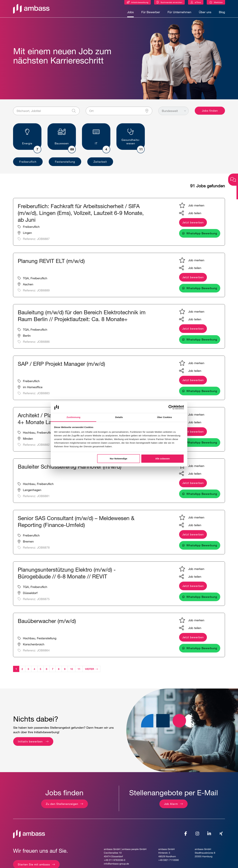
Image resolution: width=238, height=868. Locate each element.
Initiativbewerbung (140, 2)
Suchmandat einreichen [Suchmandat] (171, 2)
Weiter (91, 671)
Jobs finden (210, 113)
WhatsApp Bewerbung (202, 236)
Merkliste (220, 3)
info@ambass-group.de (116, 866)
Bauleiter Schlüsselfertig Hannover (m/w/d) (70, 469)
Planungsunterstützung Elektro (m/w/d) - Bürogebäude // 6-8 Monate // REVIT (67, 575)
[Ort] (119, 113)
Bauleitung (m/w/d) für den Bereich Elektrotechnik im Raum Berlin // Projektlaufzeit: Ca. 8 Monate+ (82, 318)
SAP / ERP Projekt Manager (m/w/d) (61, 366)
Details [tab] (119, 417)
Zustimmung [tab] (74, 417)
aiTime (198, 2)
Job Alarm (171, 806)
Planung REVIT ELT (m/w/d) (51, 263)
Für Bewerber (151, 12)
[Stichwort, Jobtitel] (46, 113)
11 (79, 671)
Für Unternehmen (179, 12)
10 (71, 671)
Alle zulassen (162, 459)
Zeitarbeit (100, 164)
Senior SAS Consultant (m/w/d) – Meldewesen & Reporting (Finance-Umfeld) (76, 524)
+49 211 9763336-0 (115, 862)
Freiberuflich (28, 164)
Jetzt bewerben (193, 225)
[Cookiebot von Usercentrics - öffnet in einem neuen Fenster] (171, 407)
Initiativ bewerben (31, 744)
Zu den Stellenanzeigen (62, 806)
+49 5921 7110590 (169, 862)
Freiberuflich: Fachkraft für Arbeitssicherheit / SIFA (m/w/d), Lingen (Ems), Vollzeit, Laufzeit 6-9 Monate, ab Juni (81, 215)
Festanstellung (65, 164)
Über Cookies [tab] (165, 417)
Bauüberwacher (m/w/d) (47, 623)
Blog (222, 12)
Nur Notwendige (118, 459)
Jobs (130, 12)
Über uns (205, 12)
